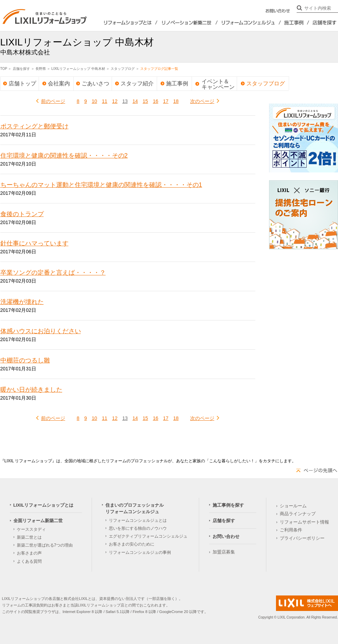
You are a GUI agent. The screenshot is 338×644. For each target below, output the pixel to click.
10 (94, 101)
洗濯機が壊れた (22, 302)
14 (135, 101)
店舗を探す (324, 23)
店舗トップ (22, 83)
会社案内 (59, 83)
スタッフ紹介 (137, 83)
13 (125, 101)
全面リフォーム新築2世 (187, 23)
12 (115, 101)
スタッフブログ (123, 69)
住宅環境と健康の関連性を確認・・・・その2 (64, 156)
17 (166, 101)
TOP (4, 69)
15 (145, 101)
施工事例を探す (295, 23)
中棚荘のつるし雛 (25, 360)
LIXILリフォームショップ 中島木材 (78, 69)
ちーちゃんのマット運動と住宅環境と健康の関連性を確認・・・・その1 (101, 185)
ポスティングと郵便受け (34, 126)
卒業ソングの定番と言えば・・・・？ (53, 273)
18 (176, 101)
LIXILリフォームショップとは (122, 23)
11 (105, 101)
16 (156, 101)
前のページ (53, 101)
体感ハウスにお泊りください (41, 331)
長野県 (41, 69)
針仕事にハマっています (34, 243)
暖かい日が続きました (31, 390)
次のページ (202, 101)
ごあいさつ (95, 83)
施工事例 (177, 83)
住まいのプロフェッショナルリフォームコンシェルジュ (249, 23)
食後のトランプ (22, 214)
